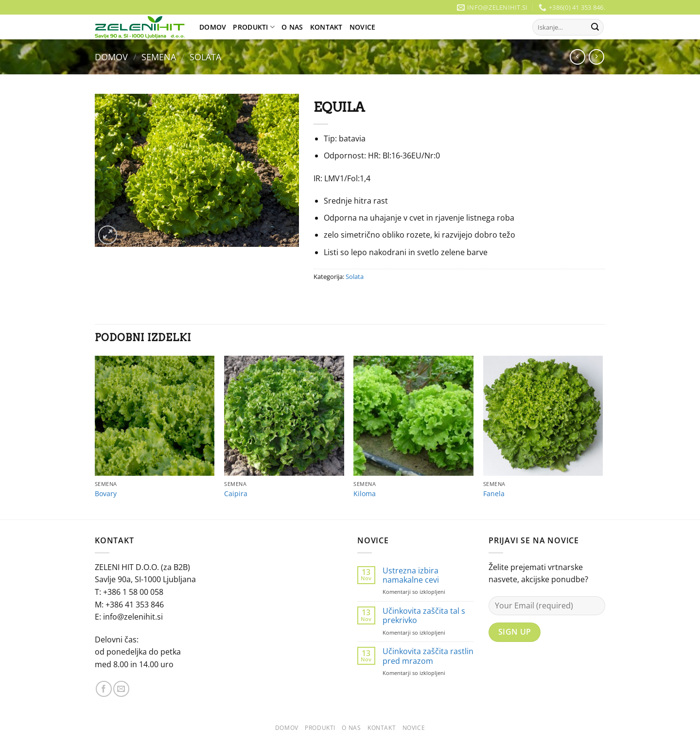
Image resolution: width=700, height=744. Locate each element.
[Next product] (577, 57)
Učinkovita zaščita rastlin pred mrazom (428, 656)
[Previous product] (596, 57)
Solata (205, 57)
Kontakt (326, 27)
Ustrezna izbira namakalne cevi (411, 575)
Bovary (106, 494)
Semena (159, 57)
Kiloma (365, 494)
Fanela (494, 494)
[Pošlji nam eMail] (121, 689)
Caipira (236, 494)
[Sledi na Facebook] (104, 689)
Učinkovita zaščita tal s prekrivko (424, 616)
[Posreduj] (595, 27)
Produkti (254, 27)
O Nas (292, 27)
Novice (363, 27)
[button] (108, 235)
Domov (213, 27)
